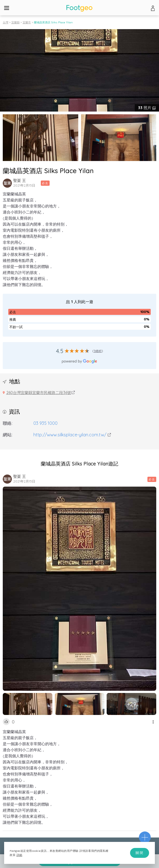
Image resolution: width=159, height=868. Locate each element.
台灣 (6, 22)
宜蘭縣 (15, 22)
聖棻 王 (20, 181)
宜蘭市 (27, 22)
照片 (145, 108)
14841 (98, 351)
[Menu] (7, 8)
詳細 (19, 855)
